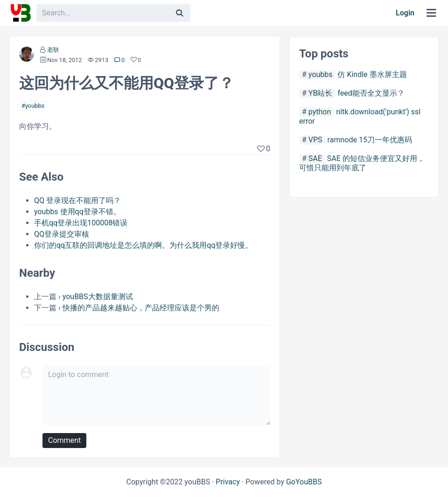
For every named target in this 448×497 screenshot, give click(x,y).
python (320, 112)
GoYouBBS (304, 482)
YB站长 (321, 93)
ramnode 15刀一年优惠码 (370, 140)
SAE (315, 158)
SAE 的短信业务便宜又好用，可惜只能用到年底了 (362, 163)
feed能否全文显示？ (371, 93)
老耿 (53, 50)
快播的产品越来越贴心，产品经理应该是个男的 (141, 308)
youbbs (35, 106)
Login (405, 13)
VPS (315, 140)
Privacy (228, 482)
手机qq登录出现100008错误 (81, 223)
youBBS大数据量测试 (98, 297)
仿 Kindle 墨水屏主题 (372, 74)
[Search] (180, 13)
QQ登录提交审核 (62, 234)
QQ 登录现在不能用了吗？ (77, 200)
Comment (64, 440)
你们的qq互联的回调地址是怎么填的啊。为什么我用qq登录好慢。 (143, 245)
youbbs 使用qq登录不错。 (77, 212)
